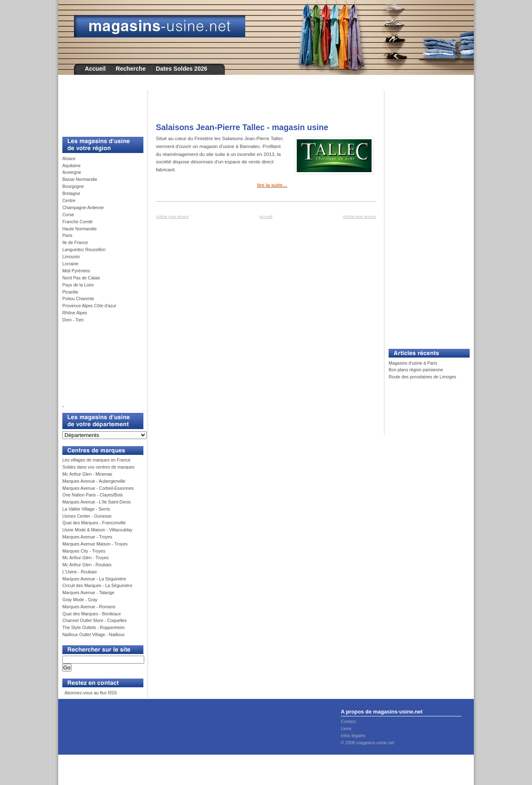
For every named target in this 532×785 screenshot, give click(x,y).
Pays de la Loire (78, 285)
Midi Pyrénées (76, 271)
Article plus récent (172, 216)
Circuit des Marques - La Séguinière (97, 585)
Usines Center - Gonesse (87, 516)
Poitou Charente (78, 299)
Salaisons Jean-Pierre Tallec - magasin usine (242, 127)
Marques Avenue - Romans (89, 607)
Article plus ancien (360, 216)
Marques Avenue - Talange (88, 592)
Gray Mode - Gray (80, 600)
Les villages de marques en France (96, 460)
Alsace (69, 158)
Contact (348, 721)
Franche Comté (78, 222)
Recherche (131, 69)
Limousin (71, 257)
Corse (68, 215)
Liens (346, 728)
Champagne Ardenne (83, 207)
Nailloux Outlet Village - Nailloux (94, 634)
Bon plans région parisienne (416, 370)
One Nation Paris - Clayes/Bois (92, 495)
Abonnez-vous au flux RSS (90, 693)
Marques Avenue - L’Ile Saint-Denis (97, 502)
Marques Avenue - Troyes (87, 537)
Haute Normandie (80, 229)
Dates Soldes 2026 (182, 69)
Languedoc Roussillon (84, 249)
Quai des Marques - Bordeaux (92, 614)
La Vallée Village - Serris (86, 509)
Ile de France (75, 242)
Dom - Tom (73, 320)
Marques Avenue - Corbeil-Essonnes (98, 488)
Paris (67, 235)
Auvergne (72, 172)
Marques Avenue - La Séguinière (94, 579)
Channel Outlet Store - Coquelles (95, 620)
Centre (69, 200)
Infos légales (353, 736)
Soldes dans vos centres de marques (99, 467)
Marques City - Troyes (84, 551)
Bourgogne (73, 186)
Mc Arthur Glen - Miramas (87, 474)
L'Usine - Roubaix (80, 572)
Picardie (70, 292)
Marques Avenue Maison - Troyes (95, 544)
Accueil (95, 69)
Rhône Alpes (75, 313)
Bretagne (71, 193)
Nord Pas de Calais (81, 278)
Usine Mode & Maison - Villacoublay (97, 530)
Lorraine (70, 264)
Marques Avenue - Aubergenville (94, 481)
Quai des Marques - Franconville (94, 523)
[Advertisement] (100, 109)
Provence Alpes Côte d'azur (89, 306)
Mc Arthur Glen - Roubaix (87, 565)
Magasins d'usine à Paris (413, 363)
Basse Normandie (80, 179)
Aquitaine (71, 165)
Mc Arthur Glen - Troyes (85, 558)
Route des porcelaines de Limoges (422, 377)
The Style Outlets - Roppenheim (94, 627)
